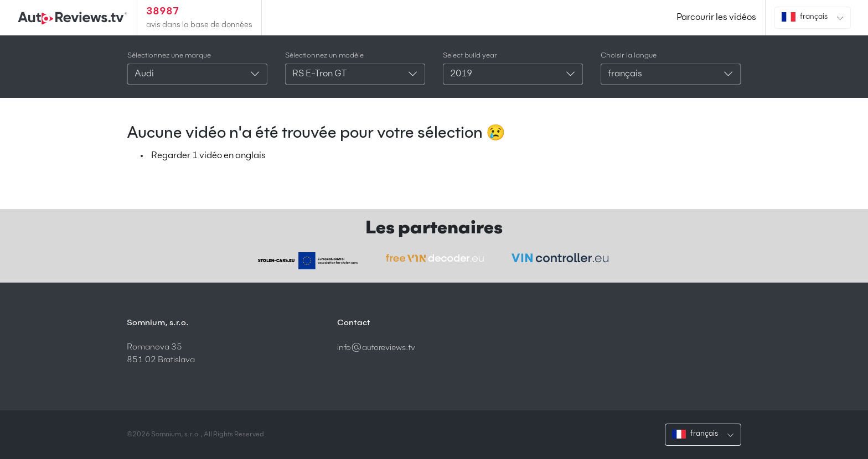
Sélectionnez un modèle (324, 56)
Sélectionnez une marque (169, 56)
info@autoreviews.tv (376, 348)
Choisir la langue (629, 56)
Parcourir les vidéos (716, 18)
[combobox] (197, 74)
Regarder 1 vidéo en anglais (208, 156)
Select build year (470, 56)
